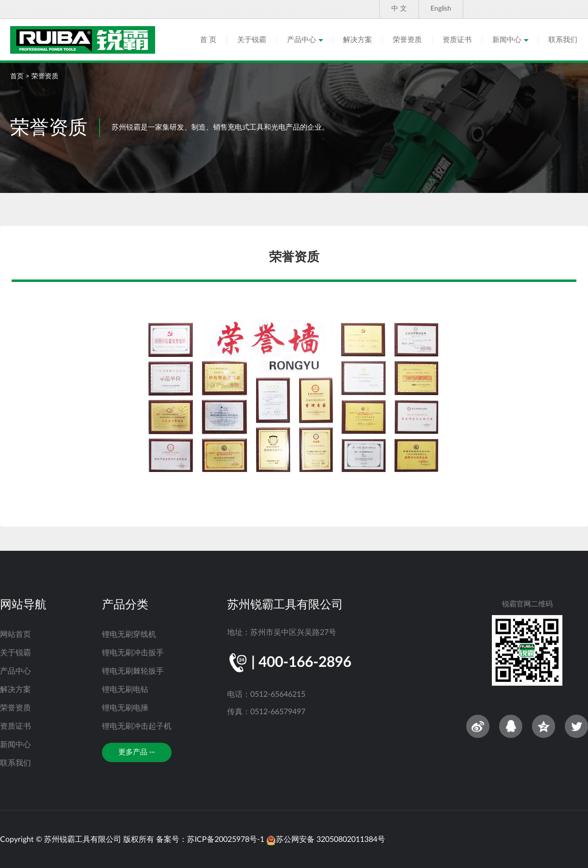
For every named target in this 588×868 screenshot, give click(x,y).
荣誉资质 (407, 40)
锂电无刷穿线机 (129, 634)
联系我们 (563, 40)
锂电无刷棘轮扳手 (133, 671)
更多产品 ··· (137, 752)
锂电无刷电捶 (125, 708)
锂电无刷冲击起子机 (137, 726)
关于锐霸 (252, 40)
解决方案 (358, 40)
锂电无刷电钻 (125, 690)
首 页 (208, 40)
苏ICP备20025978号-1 (226, 839)
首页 (17, 76)
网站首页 (15, 634)
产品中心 (301, 40)
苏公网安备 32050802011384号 (326, 839)
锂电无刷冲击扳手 (133, 653)
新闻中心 (507, 40)
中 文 (399, 9)
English (441, 9)
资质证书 (457, 40)
